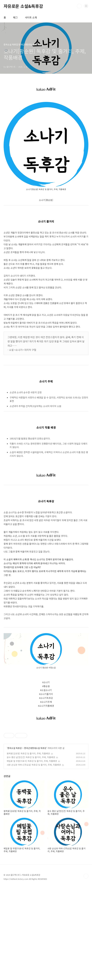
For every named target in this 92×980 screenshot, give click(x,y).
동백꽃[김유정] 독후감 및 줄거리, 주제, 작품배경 (28, 848)
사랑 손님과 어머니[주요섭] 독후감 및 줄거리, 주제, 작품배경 (34, 859)
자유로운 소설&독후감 (23, 6)
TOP (86, 970)
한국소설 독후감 (15, 842)
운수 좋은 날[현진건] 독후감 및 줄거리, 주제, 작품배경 (31, 851)
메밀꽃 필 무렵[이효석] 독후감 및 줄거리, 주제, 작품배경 (32, 855)
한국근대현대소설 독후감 (35, 842)
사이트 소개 (31, 17)
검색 (79, 6)
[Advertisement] (46, 749)
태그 (15, 17)
